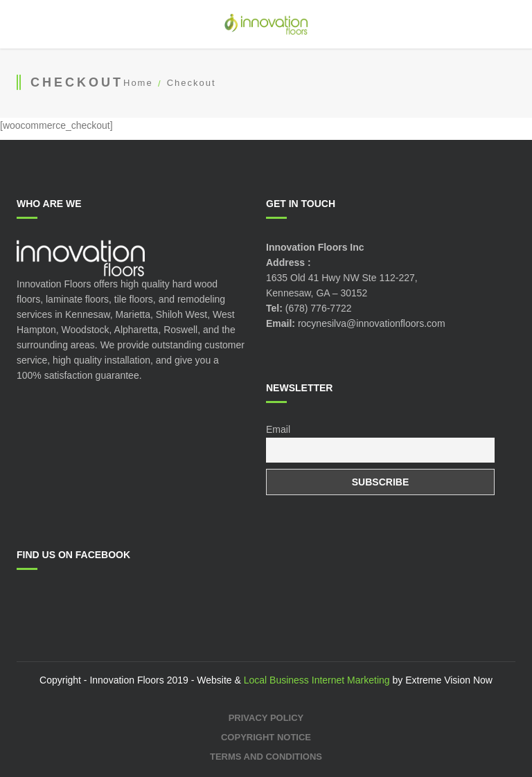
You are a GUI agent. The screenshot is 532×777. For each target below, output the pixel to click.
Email (278, 429)
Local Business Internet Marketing (317, 680)
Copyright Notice (266, 737)
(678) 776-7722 (319, 308)
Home (138, 83)
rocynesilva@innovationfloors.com (372, 323)
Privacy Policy (266, 718)
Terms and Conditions (266, 757)
